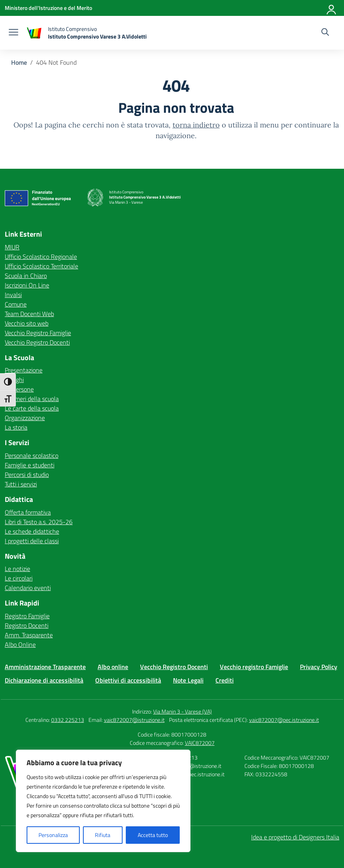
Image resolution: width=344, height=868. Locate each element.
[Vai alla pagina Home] (19, 62)
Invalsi (13, 295)
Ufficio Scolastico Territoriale (41, 266)
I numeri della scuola (32, 399)
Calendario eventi (28, 588)
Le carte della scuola (32, 408)
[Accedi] (332, 8)
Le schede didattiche (32, 531)
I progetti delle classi (32, 541)
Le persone (19, 389)
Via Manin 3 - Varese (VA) (183, 711)
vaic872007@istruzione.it (134, 720)
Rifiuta (103, 835)
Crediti (225, 680)
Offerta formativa (28, 512)
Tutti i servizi (21, 484)
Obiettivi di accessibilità (128, 680)
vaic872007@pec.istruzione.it (284, 720)
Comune (16, 304)
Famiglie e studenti (30, 465)
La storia (16, 427)
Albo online (113, 667)
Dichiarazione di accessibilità (44, 680)
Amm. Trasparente (29, 635)
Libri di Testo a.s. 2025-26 (39, 522)
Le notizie (17, 569)
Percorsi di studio (27, 475)
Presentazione (24, 370)
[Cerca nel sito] (325, 33)
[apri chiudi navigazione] (13, 33)
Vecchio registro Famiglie (254, 667)
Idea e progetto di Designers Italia (295, 837)
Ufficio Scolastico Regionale (41, 257)
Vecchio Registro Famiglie (38, 333)
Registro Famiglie (27, 616)
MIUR (12, 247)
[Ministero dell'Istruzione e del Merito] (48, 8)
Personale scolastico (32, 455)
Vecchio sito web (27, 323)
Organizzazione (25, 418)
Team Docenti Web (29, 314)
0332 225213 (68, 720)
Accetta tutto (153, 835)
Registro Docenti (27, 625)
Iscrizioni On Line (27, 285)
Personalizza (53, 835)
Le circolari (19, 578)
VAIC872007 (200, 743)
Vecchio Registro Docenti (37, 342)
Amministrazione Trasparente (45, 667)
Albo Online (20, 644)
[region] (103, 801)
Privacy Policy (319, 667)
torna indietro (196, 125)
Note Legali (188, 680)
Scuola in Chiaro (26, 276)
